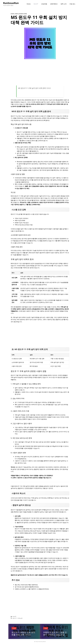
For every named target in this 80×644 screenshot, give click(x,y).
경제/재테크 (54, 4)
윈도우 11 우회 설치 (18, 618)
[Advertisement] (40, 73)
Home (29, 4)
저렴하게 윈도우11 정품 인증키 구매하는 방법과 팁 (55, 633)
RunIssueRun (11, 3)
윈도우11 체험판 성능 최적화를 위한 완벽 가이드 (23, 633)
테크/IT (36, 4)
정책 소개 (63, 4)
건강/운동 (44, 4)
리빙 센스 (72, 4)
